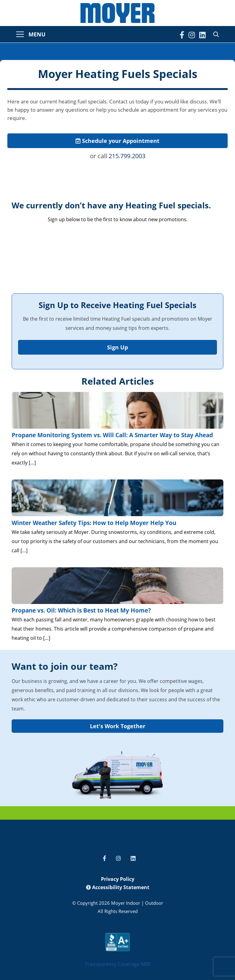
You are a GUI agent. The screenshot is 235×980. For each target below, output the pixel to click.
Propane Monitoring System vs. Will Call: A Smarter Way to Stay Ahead (112, 435)
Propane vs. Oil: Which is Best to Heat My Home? (81, 610)
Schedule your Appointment (117, 141)
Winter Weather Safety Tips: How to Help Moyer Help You (94, 523)
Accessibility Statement (118, 887)
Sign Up (117, 347)
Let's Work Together (118, 726)
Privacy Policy (118, 879)
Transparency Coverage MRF (118, 964)
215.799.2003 (127, 156)
